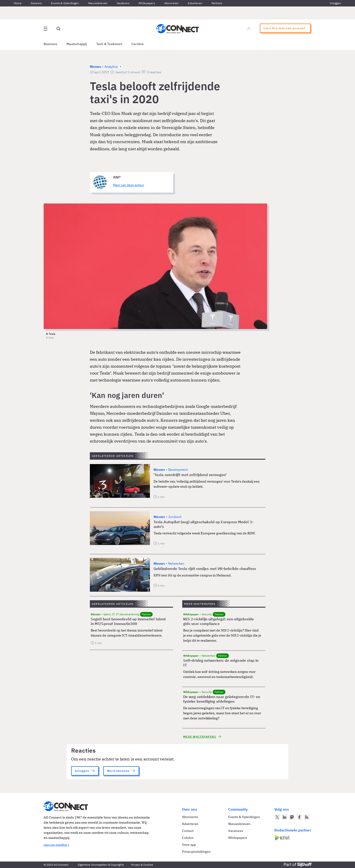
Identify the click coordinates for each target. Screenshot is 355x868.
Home (18, 3)
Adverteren (195, 3)
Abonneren (171, 3)
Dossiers (36, 3)
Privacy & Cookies (142, 865)
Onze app (189, 845)
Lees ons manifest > (56, 845)
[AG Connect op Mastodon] (292, 817)
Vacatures (123, 3)
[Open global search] (58, 29)
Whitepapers (147, 3)
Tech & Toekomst (109, 44)
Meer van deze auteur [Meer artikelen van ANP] (129, 185)
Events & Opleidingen (65, 3)
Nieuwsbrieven (98, 3)
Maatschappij (77, 44)
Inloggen (335, 3)
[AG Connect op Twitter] (277, 817)
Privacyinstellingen (196, 852)
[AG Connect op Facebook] (299, 817)
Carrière (138, 44)
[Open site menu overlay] (46, 29)
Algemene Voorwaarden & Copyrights (101, 865)
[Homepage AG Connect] (178, 29)
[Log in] (249, 29)
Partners (217, 3)
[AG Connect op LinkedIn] (285, 817)
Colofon (188, 838)
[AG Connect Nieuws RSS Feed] (307, 817)
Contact (188, 831)
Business (51, 44)
